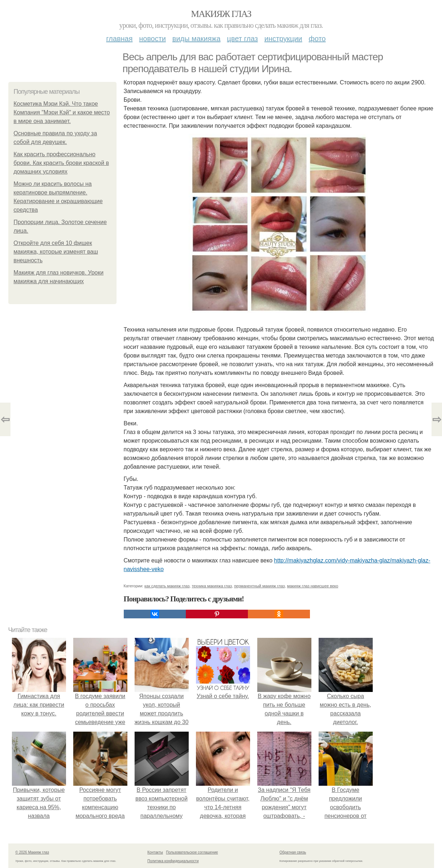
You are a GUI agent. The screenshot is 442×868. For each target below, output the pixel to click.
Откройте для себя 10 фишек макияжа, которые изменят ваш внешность (56, 252)
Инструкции (283, 39)
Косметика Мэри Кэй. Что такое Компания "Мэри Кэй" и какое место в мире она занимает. (62, 112)
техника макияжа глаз (212, 586)
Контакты (155, 852)
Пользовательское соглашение (192, 852)
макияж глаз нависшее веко (312, 586)
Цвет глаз (242, 39)
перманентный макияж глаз (260, 586)
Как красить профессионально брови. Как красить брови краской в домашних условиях (61, 163)
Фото (317, 39)
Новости (153, 39)
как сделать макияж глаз (167, 586)
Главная (119, 39)
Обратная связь (293, 852)
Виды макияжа (197, 39)
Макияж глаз (221, 14)
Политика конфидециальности (173, 861)
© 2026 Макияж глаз (32, 852)
